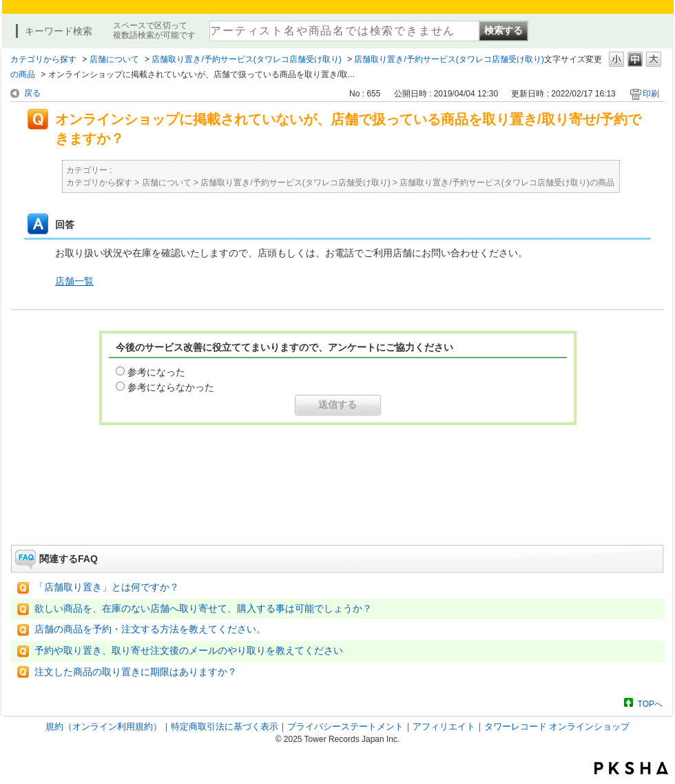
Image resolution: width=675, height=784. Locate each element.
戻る (32, 93)
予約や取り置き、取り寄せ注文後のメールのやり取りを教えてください (189, 651)
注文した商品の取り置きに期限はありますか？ (136, 672)
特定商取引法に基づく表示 (225, 726)
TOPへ (650, 704)
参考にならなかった (171, 387)
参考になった (156, 372)
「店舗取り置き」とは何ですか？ (107, 587)
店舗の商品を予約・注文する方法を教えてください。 (150, 629)
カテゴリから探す (43, 59)
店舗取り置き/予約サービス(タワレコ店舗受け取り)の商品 (507, 183)
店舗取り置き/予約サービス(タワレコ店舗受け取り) (246, 59)
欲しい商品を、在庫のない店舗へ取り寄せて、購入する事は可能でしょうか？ (203, 609)
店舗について (114, 59)
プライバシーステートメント (345, 726)
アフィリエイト (444, 726)
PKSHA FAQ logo (631, 768)
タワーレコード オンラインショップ (557, 726)
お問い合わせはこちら (337, 506)
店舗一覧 (74, 281)
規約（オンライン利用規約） (104, 726)
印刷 (651, 94)
